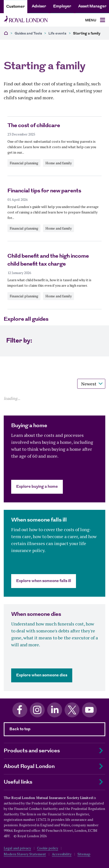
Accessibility (62, 854)
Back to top (20, 729)
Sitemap (84, 854)
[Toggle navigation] (95, 20)
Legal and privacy (17, 848)
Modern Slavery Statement (25, 854)
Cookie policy (48, 848)
